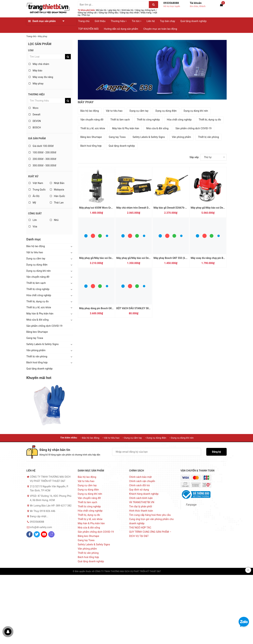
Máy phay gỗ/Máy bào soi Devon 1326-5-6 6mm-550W (147, 258)
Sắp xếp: (194, 157)
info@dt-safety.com (41, 527)
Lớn (33, 220)
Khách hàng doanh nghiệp (144, 494)
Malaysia (57, 190)
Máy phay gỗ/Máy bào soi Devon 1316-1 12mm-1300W (110, 258)
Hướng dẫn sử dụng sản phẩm (121, 29)
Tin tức (137, 21)
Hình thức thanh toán (141, 511)
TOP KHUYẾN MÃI (88, 29)
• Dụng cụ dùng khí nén (182, 438)
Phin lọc (86, 15)
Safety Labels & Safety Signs (43, 344)
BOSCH (35, 127)
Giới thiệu (100, 21)
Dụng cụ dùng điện (37, 265)
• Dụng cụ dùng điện (156, 438)
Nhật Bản (57, 183)
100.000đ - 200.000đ (42, 152)
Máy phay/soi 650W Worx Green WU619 (102, 208)
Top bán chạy (168, 21)
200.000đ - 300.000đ (42, 159)
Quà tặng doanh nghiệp (194, 21)
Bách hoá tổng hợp (37, 362)
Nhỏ (54, 220)
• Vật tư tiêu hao (111, 438)
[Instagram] (51, 534)
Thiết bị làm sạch (36, 283)
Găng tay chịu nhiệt (130, 13)
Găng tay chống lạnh (145, 10)
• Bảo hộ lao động (90, 438)
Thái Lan (57, 203)
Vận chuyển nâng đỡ (38, 277)
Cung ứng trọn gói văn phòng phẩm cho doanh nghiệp (151, 521)
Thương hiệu (119, 21)
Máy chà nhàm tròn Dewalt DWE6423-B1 (139, 208)
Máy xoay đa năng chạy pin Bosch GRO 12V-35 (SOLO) (221, 258)
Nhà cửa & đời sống (38, 320)
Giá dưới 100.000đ (41, 146)
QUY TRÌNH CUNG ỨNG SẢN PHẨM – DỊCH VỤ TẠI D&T (150, 534)
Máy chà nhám (39, 64)
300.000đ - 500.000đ (42, 165)
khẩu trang (146, 13)
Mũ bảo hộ (101, 10)
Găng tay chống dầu (108, 13)
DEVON (35, 121)
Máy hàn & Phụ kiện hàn (40, 314)
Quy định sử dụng (139, 490)
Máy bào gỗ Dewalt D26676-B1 (171, 208)
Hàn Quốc (57, 196)
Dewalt (35, 114)
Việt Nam (36, 183)
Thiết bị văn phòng (37, 356)
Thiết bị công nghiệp (38, 289)
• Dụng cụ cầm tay (132, 438)
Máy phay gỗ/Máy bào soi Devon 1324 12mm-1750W (220, 208)
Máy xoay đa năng (41, 77)
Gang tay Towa (35, 338)
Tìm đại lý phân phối (141, 506)
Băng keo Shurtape (37, 332)
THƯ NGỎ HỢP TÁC (140, 528)
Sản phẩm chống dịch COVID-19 (44, 326)
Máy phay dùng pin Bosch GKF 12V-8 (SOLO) (104, 308)
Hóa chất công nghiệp (39, 295)
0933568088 (171, 3)
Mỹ (32, 203)
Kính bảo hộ (128, 10)
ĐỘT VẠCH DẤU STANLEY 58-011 (135, 308)
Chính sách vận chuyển (142, 481)
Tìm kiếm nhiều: (69, 438)
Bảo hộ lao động (36, 246)
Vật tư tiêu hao (35, 252)
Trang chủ (84, 21)
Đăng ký (217, 452)
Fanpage (191, 505)
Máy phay (36, 84)
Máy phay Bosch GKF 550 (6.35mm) (174, 258)
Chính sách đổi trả (139, 485)
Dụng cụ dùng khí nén (39, 271)
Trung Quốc (37, 190)
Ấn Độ (34, 196)
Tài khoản (196, 3)
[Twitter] (37, 534)
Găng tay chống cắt (87, 13)
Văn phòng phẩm (36, 350)
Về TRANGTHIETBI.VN (142, 502)
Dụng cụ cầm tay (36, 259)
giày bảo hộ (114, 10)
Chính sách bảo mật (140, 477)
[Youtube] (44, 534)
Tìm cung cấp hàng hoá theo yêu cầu (150, 515)
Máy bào (35, 71)
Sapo (178, 571)
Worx (34, 108)
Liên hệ (151, 21)
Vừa (33, 227)
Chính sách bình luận (141, 498)
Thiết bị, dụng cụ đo (38, 301)
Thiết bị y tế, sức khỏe (39, 307)
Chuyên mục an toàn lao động (160, 29)
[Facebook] (29, 534)
